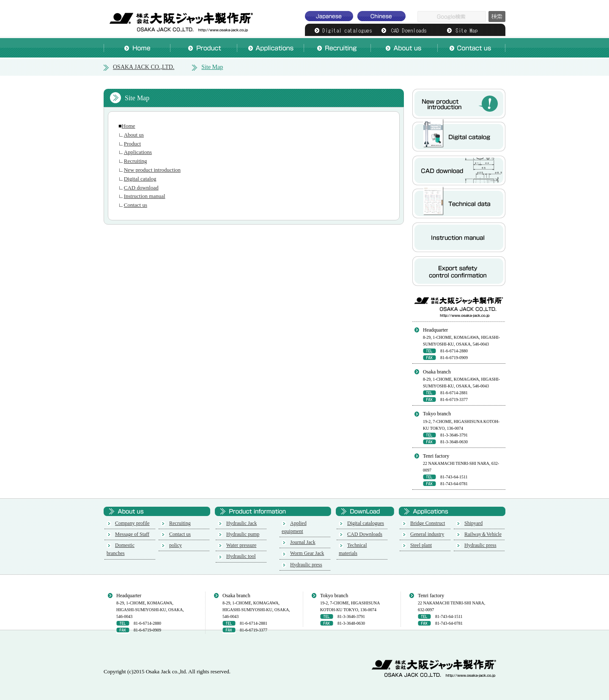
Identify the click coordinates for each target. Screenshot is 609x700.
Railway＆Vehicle (483, 534)
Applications (138, 152)
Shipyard (473, 523)
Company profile (132, 523)
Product (132, 144)
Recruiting (136, 161)
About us (134, 135)
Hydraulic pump (243, 534)
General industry (427, 534)
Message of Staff (132, 534)
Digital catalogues (366, 523)
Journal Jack (303, 542)
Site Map (212, 67)
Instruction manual (145, 196)
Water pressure (241, 545)
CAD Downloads (365, 534)
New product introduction (152, 170)
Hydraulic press (306, 565)
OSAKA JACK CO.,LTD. (180, 19)
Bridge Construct (428, 523)
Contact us (136, 205)
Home (129, 126)
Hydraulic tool (241, 556)
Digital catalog (140, 179)
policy (176, 545)
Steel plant (421, 545)
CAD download (141, 188)
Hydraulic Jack (241, 523)
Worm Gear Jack (307, 553)
